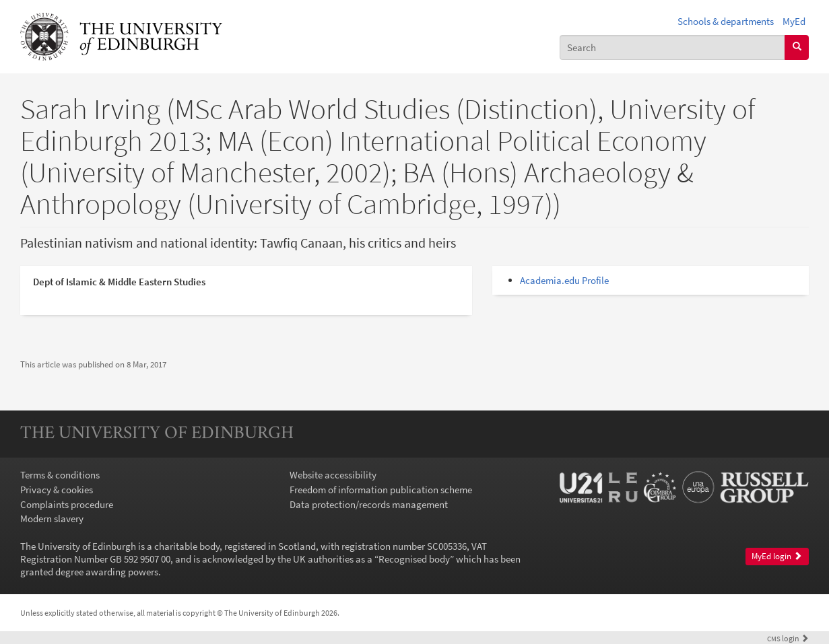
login (788, 638)
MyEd (794, 21)
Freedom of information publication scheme (381, 490)
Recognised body (414, 559)
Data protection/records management (369, 504)
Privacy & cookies (57, 490)
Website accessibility (333, 475)
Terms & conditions (60, 475)
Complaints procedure (67, 504)
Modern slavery (52, 518)
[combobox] (672, 47)
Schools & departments (726, 21)
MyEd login (777, 556)
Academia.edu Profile (564, 280)
